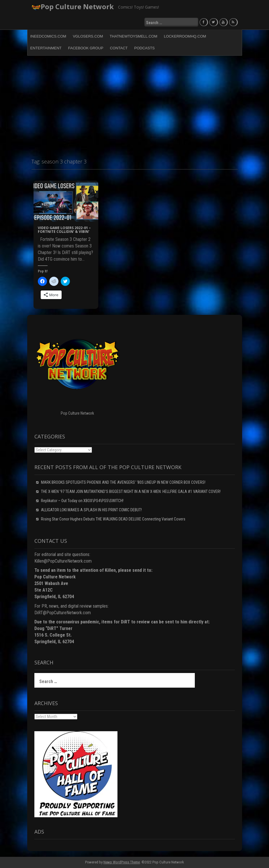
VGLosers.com (88, 36)
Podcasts (145, 48)
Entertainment (46, 48)
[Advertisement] (134, 104)
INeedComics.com (48, 36)
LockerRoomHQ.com (185, 36)
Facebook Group (86, 48)
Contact (119, 48)
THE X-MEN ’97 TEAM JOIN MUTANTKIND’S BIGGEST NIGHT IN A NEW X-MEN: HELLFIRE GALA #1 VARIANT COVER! (131, 491)
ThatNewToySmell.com (133, 36)
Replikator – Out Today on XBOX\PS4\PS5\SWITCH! (82, 501)
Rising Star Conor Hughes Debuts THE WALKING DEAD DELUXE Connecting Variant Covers (113, 519)
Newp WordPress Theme (122, 862)
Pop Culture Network (77, 6)
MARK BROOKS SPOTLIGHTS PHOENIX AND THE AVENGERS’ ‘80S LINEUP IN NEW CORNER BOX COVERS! (123, 482)
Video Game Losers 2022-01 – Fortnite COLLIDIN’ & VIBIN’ (64, 230)
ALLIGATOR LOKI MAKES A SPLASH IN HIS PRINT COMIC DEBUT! (91, 510)
